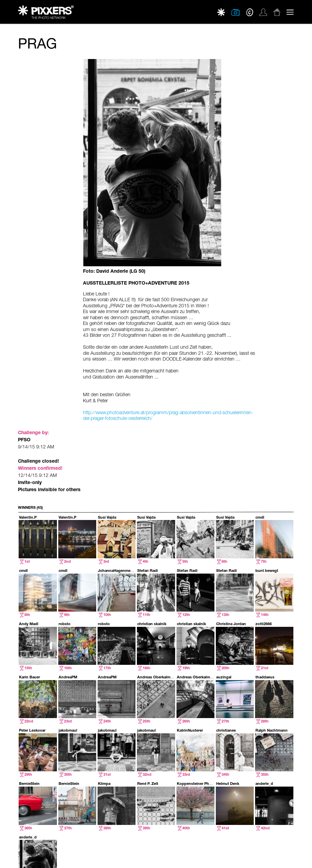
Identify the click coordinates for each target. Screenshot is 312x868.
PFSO (24, 70)
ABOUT (211, 858)
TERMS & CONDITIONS (258, 858)
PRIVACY (228, 858)
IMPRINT (287, 858)
